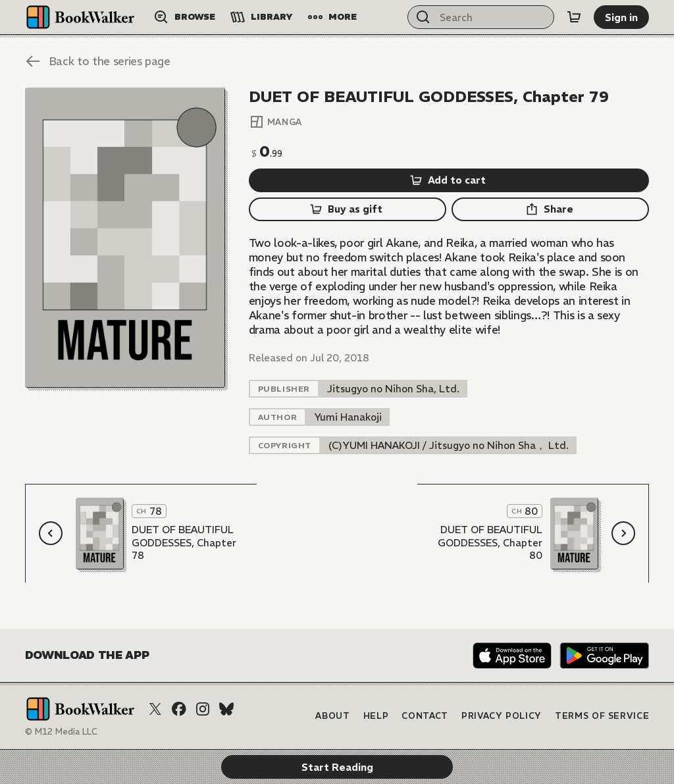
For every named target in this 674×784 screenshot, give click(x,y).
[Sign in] (621, 17)
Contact (425, 716)
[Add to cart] (449, 180)
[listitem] (393, 389)
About (332, 716)
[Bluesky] (226, 709)
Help (376, 716)
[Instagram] (203, 709)
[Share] (550, 209)
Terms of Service (602, 716)
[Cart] (574, 17)
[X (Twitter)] (155, 709)
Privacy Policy (502, 716)
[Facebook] (179, 709)
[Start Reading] (125, 237)
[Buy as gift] (348, 209)
